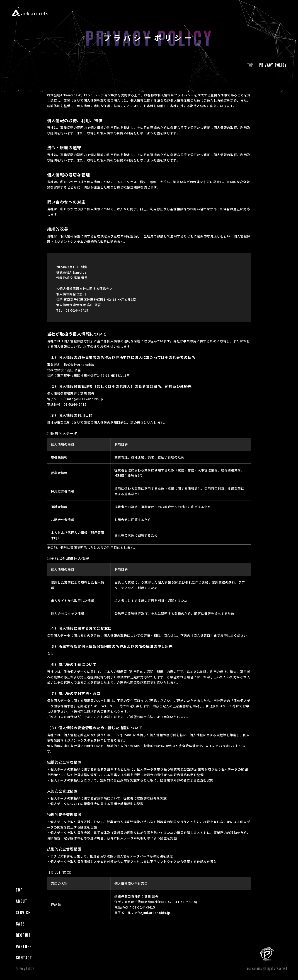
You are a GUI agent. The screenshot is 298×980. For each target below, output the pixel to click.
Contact (24, 154)
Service (23, 108)
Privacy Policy (25, 968)
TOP (250, 65)
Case (20, 120)
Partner (24, 142)
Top (19, 86)
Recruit (23, 131)
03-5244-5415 (75, 404)
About (22, 97)
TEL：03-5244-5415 (72, 310)
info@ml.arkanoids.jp (85, 399)
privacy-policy (273, 65)
